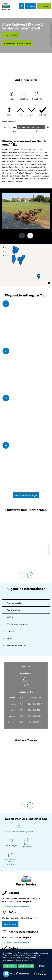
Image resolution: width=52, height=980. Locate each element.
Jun (28, 127)
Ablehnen (10, 966)
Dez (38, 131)
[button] (44, 6)
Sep (43, 127)
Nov (14, 131)
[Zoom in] (3, 248)
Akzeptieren (26, 966)
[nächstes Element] (30, 236)
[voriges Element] (22, 236)
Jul (33, 127)
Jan (5, 127)
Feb (10, 127)
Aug (38, 127)
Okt (47, 127)
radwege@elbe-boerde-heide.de (16, 906)
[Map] (26, 265)
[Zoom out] (3, 252)
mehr (42, 966)
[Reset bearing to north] (3, 256)
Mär (14, 127)
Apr (19, 127)
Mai (24, 127)
